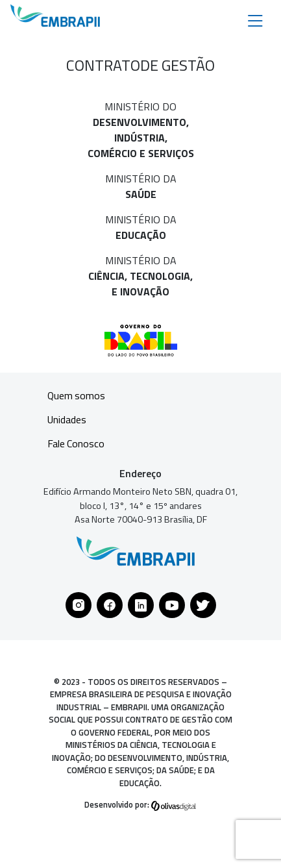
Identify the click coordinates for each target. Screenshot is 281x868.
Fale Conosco (76, 444)
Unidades (67, 420)
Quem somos (77, 396)
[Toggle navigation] (255, 20)
